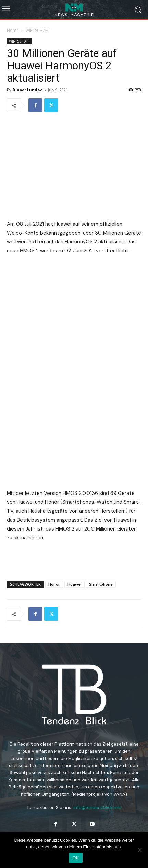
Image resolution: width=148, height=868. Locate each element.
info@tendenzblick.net (97, 807)
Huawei (75, 584)
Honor (54, 584)
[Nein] (139, 850)
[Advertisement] (74, 560)
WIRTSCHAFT (38, 30)
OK (76, 858)
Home (13, 30)
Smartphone (101, 584)
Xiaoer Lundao (28, 90)
